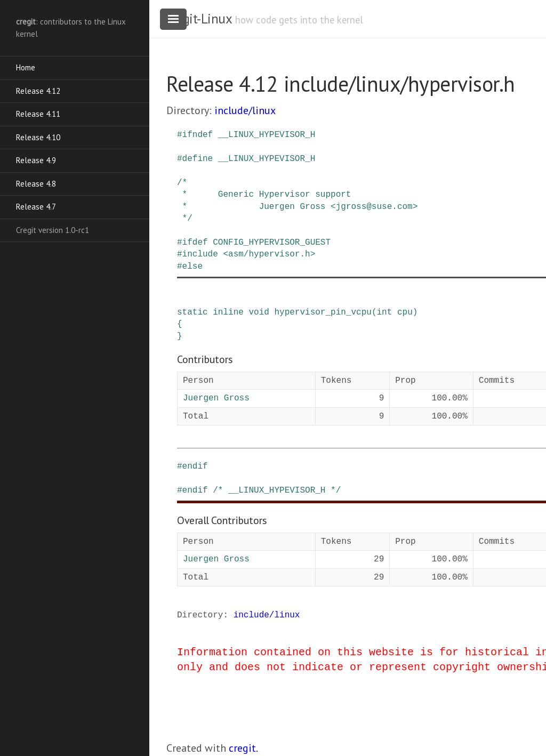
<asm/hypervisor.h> (269, 254)
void (259, 312)
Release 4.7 (36, 207)
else (192, 267)
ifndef (198, 135)
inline (228, 312)
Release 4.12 (38, 91)
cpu (405, 312)
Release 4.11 (38, 114)
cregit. (243, 748)
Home (26, 67)
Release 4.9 (36, 160)
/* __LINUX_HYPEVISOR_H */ (277, 490)
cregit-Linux (199, 19)
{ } (180, 330)
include (200, 254)
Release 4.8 (36, 184)
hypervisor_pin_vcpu (323, 312)
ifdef (195, 243)
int (384, 312)
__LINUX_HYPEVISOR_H (267, 135)
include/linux (245, 110)
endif (195, 467)
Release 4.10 (38, 137)
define (198, 159)
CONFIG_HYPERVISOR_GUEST (272, 243)
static (192, 312)
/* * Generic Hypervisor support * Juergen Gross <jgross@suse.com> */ (297, 201)
